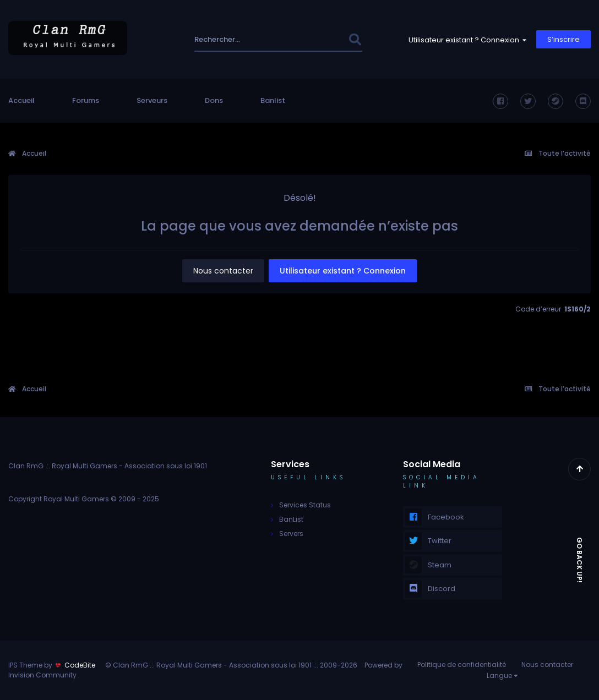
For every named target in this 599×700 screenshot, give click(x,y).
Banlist (273, 100)
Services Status (305, 505)
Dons (214, 100)
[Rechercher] (239, 39)
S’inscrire (563, 39)
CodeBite (80, 665)
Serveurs (152, 100)
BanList (291, 519)
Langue (502, 676)
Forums (86, 100)
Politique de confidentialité (462, 665)
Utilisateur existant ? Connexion (467, 40)
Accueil (21, 100)
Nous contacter (223, 271)
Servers (291, 534)
